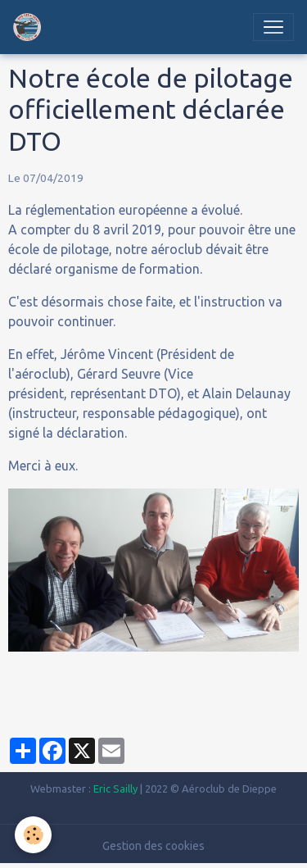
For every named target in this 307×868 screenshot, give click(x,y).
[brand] (30, 27)
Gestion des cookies (153, 846)
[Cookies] (33, 835)
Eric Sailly (115, 788)
